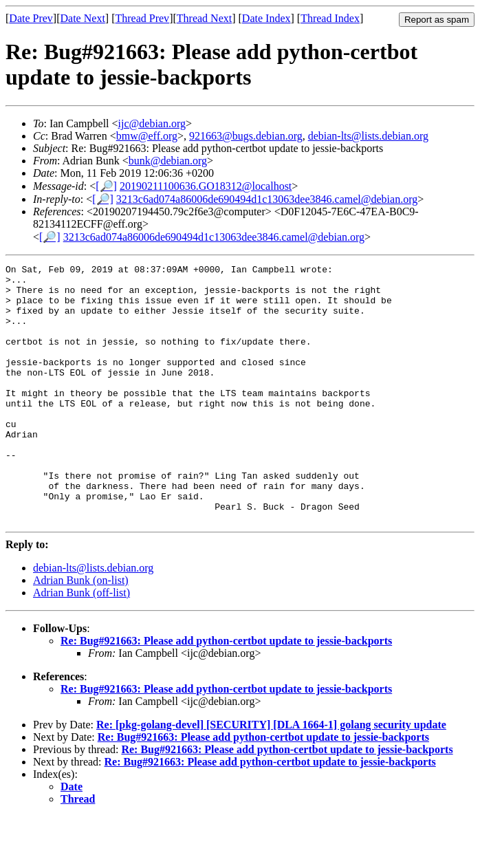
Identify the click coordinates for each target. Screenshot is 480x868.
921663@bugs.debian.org (246, 136)
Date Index (266, 18)
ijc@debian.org (152, 123)
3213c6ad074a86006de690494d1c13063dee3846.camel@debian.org (267, 199)
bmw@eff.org (147, 136)
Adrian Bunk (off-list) (81, 644)
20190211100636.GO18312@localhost (206, 186)
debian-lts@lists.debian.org (368, 136)
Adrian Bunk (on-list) (81, 632)
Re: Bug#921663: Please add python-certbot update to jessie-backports (226, 692)
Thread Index (330, 18)
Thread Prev (142, 18)
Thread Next (204, 18)
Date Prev (31, 18)
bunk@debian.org (168, 161)
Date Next (83, 18)
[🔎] (106, 186)
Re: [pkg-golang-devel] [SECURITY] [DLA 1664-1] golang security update (271, 776)
